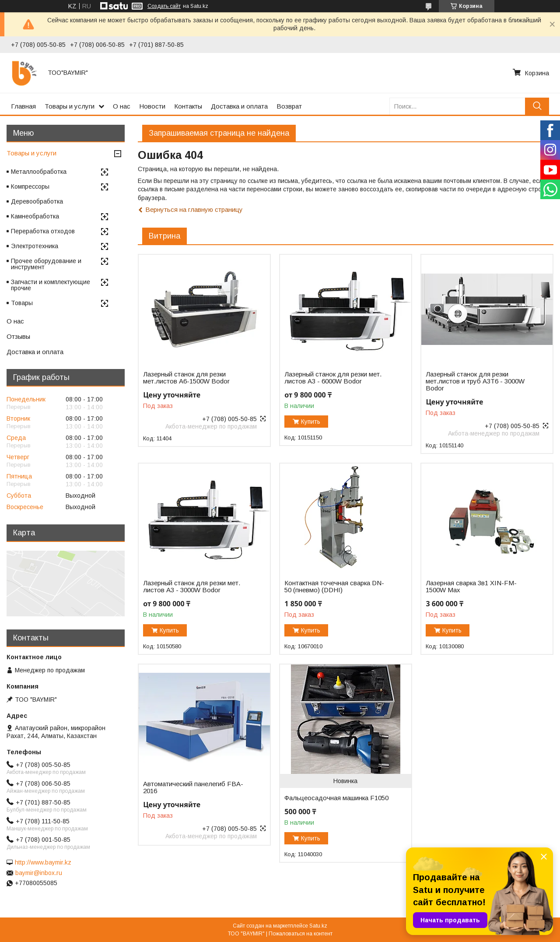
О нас (122, 106)
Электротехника (35, 246)
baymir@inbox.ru (39, 873)
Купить (311, 422)
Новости (152, 106)
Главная (23, 106)
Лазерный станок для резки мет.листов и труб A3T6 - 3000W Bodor (475, 381)
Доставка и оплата (239, 106)
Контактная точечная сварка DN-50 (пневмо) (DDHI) (334, 587)
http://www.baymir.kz (43, 862)
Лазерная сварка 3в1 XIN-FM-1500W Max (471, 587)
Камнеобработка (35, 216)
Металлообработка (39, 172)
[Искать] (537, 106)
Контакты (188, 106)
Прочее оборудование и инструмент (46, 264)
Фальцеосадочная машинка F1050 (336, 798)
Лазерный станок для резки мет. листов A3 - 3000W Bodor (192, 587)
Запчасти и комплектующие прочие (51, 285)
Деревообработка (37, 201)
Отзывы (18, 336)
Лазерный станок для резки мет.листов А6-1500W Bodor (186, 378)
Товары (22, 303)
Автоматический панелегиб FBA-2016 (193, 787)
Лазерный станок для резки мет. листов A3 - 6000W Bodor (333, 378)
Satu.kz (318, 926)
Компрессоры (30, 186)
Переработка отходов (43, 231)
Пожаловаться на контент (301, 934)
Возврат (289, 106)
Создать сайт (164, 6)
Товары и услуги (70, 106)
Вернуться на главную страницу (194, 209)
